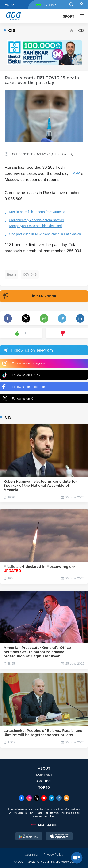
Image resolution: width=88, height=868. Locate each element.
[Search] (71, 5)
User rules (32, 855)
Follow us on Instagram (23, 363)
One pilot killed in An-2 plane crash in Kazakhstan (45, 234)
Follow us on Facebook (24, 387)
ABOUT (44, 768)
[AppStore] (59, 837)
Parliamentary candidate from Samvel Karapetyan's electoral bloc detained (36, 223)
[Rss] (66, 798)
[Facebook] (22, 798)
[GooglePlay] (29, 837)
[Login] (82, 5)
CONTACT (44, 775)
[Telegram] (51, 798)
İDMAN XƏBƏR (29, 296)
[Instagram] (29, 798)
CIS (81, 31)
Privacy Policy (53, 855)
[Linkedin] (59, 798)
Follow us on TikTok (21, 375)
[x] (37, 798)
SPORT (69, 16)
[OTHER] (81, 16)
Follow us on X (18, 398)
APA (77, 174)
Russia (11, 275)
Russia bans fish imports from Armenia (37, 212)
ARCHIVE (44, 781)
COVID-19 (30, 275)
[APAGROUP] (44, 825)
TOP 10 (44, 787)
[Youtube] (44, 798)
